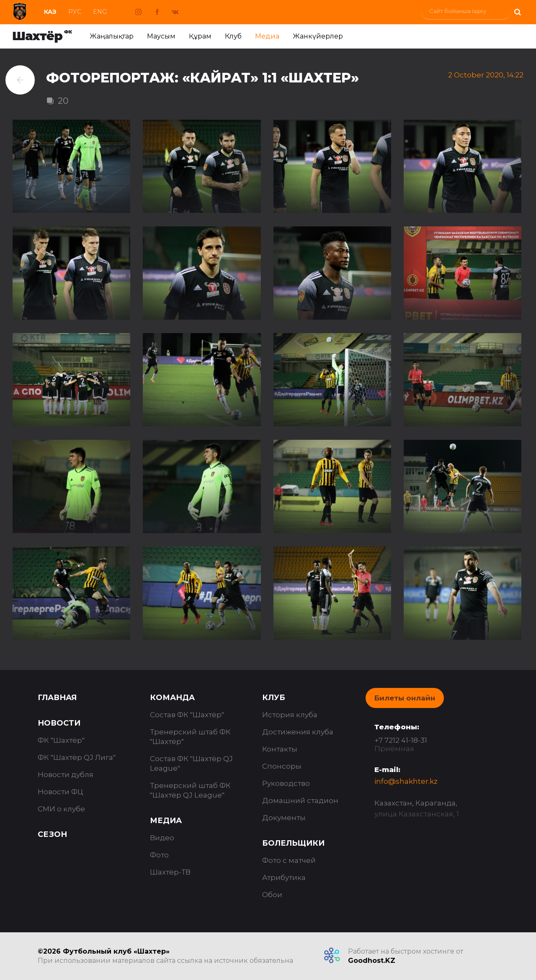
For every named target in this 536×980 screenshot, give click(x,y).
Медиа (267, 36)
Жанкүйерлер (318, 36)
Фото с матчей (289, 860)
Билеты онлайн (405, 698)
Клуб (233, 36)
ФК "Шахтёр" (61, 740)
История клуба (290, 715)
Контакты (280, 749)
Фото (159, 855)
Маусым (161, 36)
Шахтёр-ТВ (170, 872)
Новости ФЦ (61, 792)
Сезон (52, 834)
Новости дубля (66, 775)
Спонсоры (282, 766)
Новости (59, 723)
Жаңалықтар (112, 36)
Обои (272, 895)
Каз (50, 12)
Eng (100, 12)
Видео (162, 838)
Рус (75, 12)
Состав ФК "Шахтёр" (187, 715)
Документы (284, 818)
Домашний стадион (300, 800)
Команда (172, 698)
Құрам (200, 36)
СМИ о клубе (61, 809)
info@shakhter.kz (406, 781)
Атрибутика (284, 877)
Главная (57, 698)
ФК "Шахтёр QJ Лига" (77, 757)
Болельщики (293, 843)
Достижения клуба (298, 732)
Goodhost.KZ (372, 961)
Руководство (286, 783)
